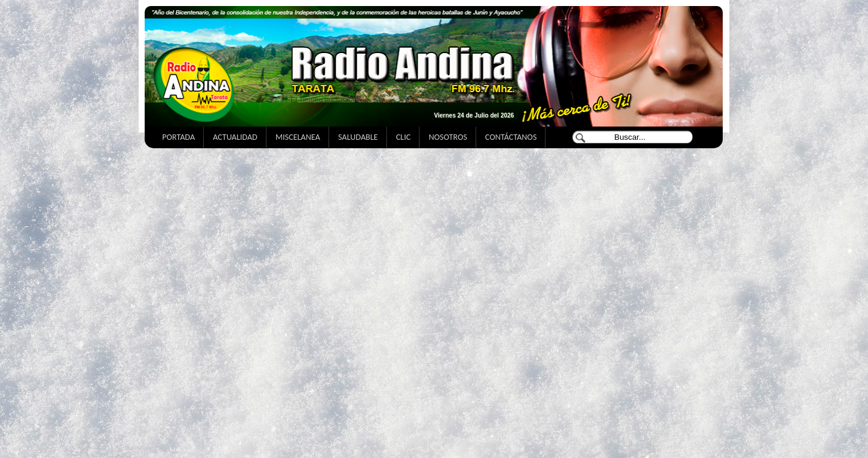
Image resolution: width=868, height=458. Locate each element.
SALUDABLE (358, 137)
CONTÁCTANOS (511, 137)
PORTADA (178, 137)
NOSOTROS (448, 137)
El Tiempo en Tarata (323, 100)
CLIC (403, 137)
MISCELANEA (298, 137)
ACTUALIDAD (235, 137)
